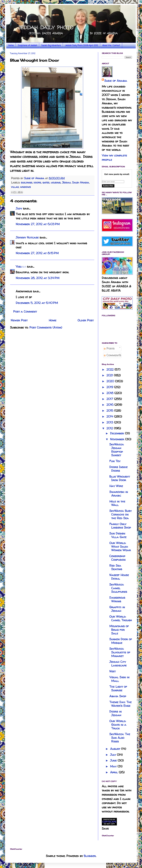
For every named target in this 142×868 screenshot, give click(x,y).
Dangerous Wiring (117, 599)
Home (11, 46)
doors (37, 182)
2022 (110, 370)
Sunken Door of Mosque (121, 641)
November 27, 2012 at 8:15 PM (37, 253)
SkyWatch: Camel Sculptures (118, 588)
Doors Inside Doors (118, 469)
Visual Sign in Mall (119, 679)
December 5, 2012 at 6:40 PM (37, 303)
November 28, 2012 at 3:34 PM (38, 278)
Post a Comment (25, 311)
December (117, 433)
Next (112, 671)
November (118, 439)
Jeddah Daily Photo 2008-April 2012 (81, 46)
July (113, 755)
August (116, 749)
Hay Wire (116, 486)
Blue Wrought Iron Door (120, 478)
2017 (110, 399)
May (114, 766)
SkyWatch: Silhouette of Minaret (120, 652)
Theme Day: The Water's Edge (120, 704)
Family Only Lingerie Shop (120, 526)
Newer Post (19, 320)
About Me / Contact (111, 46)
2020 (111, 381)
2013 (110, 422)
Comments (112, 355)
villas (15, 187)
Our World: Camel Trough (121, 618)
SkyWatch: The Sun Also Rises (120, 738)
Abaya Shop (118, 696)
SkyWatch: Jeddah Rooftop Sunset (117, 450)
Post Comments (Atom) (46, 327)
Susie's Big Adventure (51, 46)
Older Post (86, 320)
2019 (110, 387)
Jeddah (66, 182)
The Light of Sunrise (118, 688)
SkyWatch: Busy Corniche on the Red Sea (120, 514)
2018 (110, 393)
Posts (109, 348)
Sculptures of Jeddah (27, 46)
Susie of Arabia (116, 81)
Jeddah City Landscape (118, 664)
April (114, 772)
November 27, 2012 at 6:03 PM (38, 224)
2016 (110, 405)
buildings (27, 182)
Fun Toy (115, 461)
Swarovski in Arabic (119, 494)
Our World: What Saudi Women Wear (120, 547)
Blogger (90, 856)
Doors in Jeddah (115, 713)
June (114, 760)
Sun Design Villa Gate (118, 535)
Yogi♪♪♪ (21, 267)
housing (56, 182)
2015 (110, 411)
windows (25, 187)
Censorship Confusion (117, 558)
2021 (110, 375)
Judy (19, 208)
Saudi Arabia (81, 182)
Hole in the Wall (117, 503)
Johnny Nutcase (27, 237)
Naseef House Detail (119, 577)
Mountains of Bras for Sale (119, 630)
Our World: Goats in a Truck (118, 725)
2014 (110, 416)
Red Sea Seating (116, 567)
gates (46, 182)
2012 (110, 428)
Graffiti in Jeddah (117, 609)
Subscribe (108, 186)
